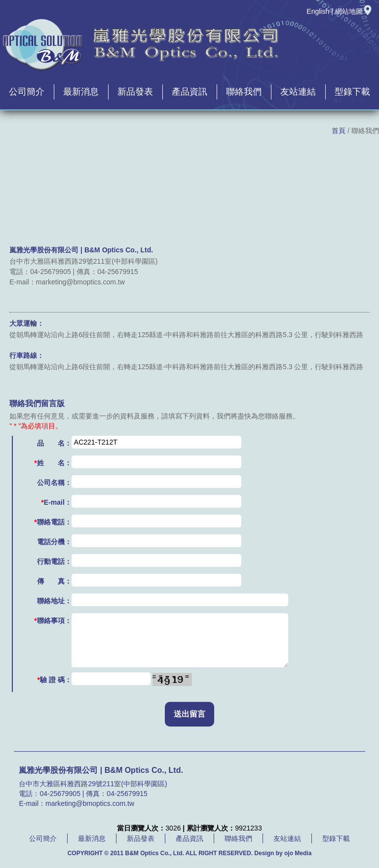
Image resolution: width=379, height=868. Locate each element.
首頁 (339, 131)
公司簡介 (27, 92)
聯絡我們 (244, 92)
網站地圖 (354, 11)
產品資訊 (189, 92)
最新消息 (81, 92)
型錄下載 (352, 92)
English (318, 11)
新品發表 (135, 92)
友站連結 (298, 92)
